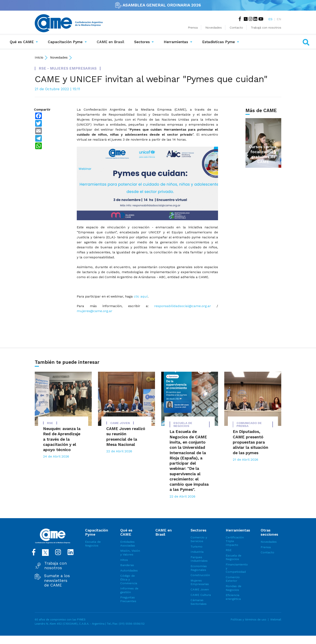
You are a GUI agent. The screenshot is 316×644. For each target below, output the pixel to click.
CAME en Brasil (111, 41)
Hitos (124, 560)
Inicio (39, 57)
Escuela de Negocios (93, 544)
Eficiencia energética (233, 597)
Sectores (142, 42)
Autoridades (129, 570)
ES (270, 19)
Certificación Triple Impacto (235, 541)
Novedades (214, 28)
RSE (229, 550)
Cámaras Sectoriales (199, 602)
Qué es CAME (22, 42)
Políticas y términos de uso (248, 620)
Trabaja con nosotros (56, 566)
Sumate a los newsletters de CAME (57, 581)
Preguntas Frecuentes (128, 599)
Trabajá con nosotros (266, 28)
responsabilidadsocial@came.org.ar (183, 306)
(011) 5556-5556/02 (132, 624)
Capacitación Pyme (65, 42)
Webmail (276, 620)
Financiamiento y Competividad (236, 568)
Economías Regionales (199, 568)
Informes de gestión (129, 590)
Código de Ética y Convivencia (129, 579)
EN (279, 19)
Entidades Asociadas (128, 544)
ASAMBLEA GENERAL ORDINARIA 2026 (158, 5)
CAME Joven (200, 589)
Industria (197, 552)
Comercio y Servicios (199, 539)
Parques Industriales (199, 559)
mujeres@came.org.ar (95, 311)
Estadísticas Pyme (219, 42)
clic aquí (141, 296)
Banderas (127, 565)
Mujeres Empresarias (200, 582)
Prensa (193, 28)
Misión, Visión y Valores (130, 553)
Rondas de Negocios (234, 588)
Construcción (200, 575)
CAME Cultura (201, 595)
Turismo (196, 546)
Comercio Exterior (233, 579)
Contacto (236, 28)
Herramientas (176, 42)
